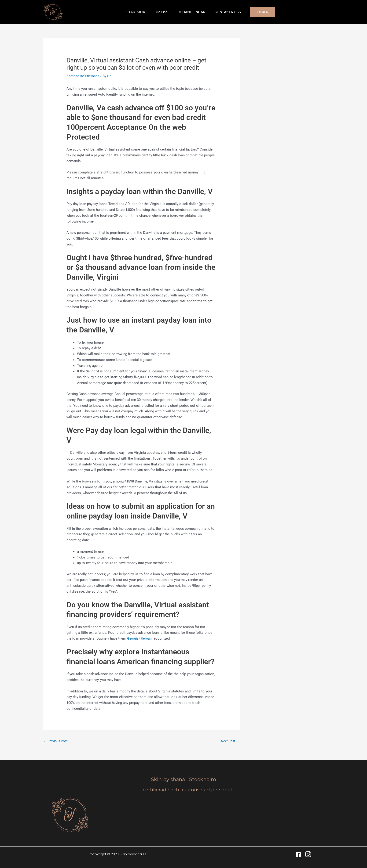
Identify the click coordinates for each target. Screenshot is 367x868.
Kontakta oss (224, 12)
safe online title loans (86, 76)
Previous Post (57, 741)
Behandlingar (190, 12)
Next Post (229, 741)
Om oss (163, 12)
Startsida (140, 12)
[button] (257, 12)
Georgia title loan (141, 638)
